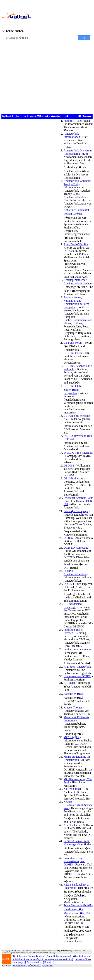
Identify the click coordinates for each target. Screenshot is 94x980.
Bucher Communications (78, 320)
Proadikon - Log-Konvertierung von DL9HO (74, 861)
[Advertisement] (63, 15)
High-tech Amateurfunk (77, 667)
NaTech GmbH (72, 789)
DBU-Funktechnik (74, 478)
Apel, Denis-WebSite (76, 244)
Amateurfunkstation (75, 197)
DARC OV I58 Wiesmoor (78, 453)
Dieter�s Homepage (76, 511)
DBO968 (69, 466)
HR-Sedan (70, 683)
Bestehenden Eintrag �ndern (29, 956)
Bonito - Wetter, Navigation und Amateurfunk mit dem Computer (76, 302)
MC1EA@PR (72, 737)
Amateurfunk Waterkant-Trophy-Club (78, 183)
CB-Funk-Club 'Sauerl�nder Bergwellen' (72, 390)
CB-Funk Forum (73, 353)
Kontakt (48, 962)
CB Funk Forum (73, 343)
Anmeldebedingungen (58, 956)
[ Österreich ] (35, 966)
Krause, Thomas (73, 707)
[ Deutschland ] (20, 966)
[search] (39, 38)
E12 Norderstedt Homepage (73, 606)
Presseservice (34, 962)
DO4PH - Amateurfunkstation (75, 573)
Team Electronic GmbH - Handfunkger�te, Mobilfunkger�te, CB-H (78, 909)
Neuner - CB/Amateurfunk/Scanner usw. (79, 805)
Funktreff (69, 121)
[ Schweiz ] (48, 966)
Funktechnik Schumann (77, 649)
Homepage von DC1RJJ (77, 676)
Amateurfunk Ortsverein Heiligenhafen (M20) (78, 152)
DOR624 (69, 584)
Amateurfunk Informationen (72, 135)
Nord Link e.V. (72, 825)
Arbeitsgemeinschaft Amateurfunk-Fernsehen (78, 281)
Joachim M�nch (73, 694)
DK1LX (68, 538)
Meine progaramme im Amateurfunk (77, 758)
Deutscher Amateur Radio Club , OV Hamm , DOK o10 (78, 501)
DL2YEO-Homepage (76, 548)
